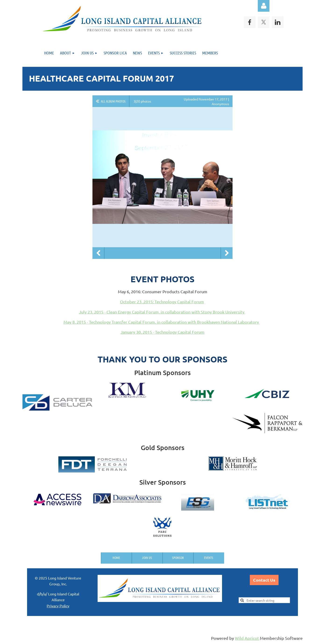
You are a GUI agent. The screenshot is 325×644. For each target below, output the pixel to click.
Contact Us (264, 580)
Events (209, 558)
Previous (98, 253)
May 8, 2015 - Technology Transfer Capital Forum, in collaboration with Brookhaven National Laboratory (162, 322)
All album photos (113, 101)
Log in (264, 6)
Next (227, 253)
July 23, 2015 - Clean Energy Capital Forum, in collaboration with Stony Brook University (162, 312)
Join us (147, 558)
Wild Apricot (247, 638)
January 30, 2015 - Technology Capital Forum (162, 332)
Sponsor (178, 558)
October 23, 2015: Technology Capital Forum (162, 302)
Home (116, 558)
